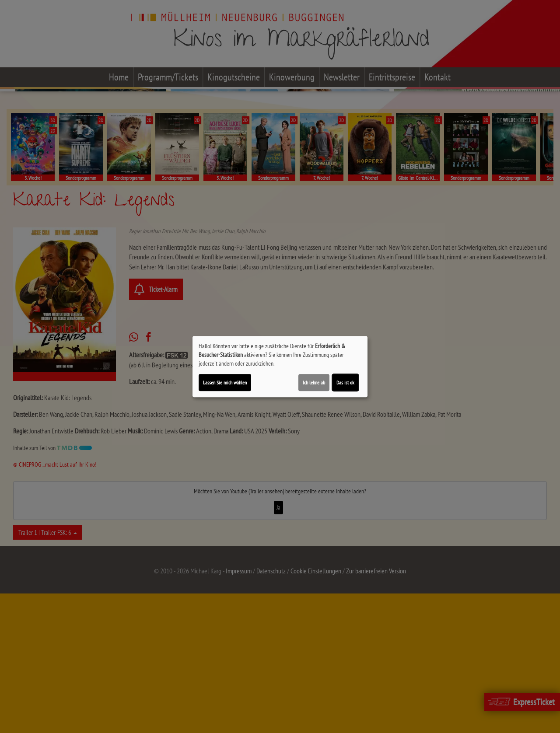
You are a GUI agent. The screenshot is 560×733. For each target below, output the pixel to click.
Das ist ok (345, 382)
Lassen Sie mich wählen (225, 382)
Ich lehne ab (314, 382)
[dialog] (280, 366)
